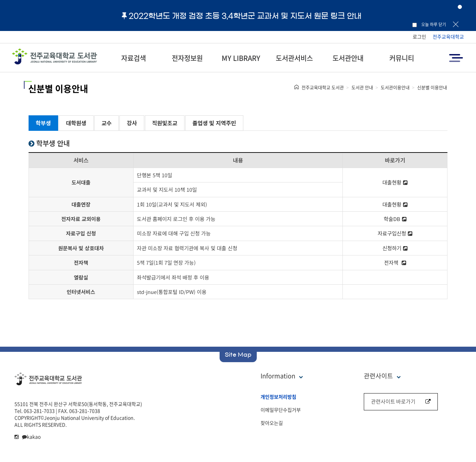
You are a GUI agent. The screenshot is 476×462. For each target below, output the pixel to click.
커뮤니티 (402, 58)
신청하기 (395, 248)
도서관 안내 (362, 87)
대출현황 (395, 182)
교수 (107, 123)
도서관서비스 (294, 58)
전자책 (395, 262)
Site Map (238, 355)
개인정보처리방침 (278, 397)
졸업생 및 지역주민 (214, 123)
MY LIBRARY (241, 58)
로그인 (419, 36)
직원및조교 (165, 123)
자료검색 (134, 58)
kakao (31, 437)
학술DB (395, 219)
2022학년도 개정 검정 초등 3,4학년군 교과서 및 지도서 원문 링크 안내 (242, 16)
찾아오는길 (272, 423)
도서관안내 (348, 58)
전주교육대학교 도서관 (323, 87)
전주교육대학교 (448, 36)
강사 (132, 123)
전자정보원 (187, 58)
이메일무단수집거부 (281, 410)
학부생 (43, 123)
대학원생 (76, 123)
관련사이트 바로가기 (401, 401)
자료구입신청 (395, 233)
